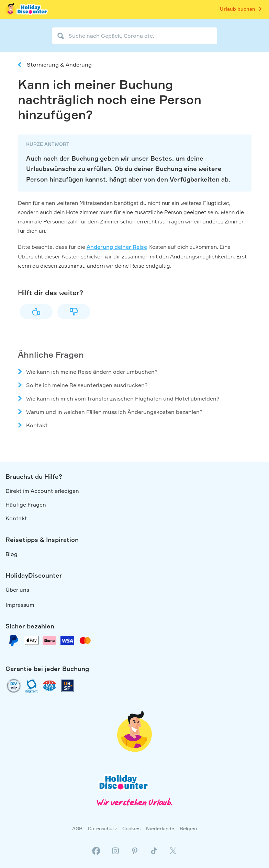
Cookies (131, 828)
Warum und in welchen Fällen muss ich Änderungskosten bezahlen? (114, 412)
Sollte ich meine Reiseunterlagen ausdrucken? (87, 385)
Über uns (17, 590)
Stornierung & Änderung (59, 65)
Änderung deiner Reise (117, 247)
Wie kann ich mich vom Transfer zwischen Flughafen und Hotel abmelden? (123, 398)
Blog (12, 554)
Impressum (20, 605)
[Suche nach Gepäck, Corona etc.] (135, 36)
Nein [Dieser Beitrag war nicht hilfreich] (74, 312)
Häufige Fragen (26, 505)
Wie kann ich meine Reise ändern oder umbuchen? (92, 372)
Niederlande (160, 828)
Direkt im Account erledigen (42, 491)
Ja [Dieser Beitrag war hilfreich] (36, 312)
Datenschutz (102, 828)
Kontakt (37, 425)
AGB (77, 828)
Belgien (188, 828)
